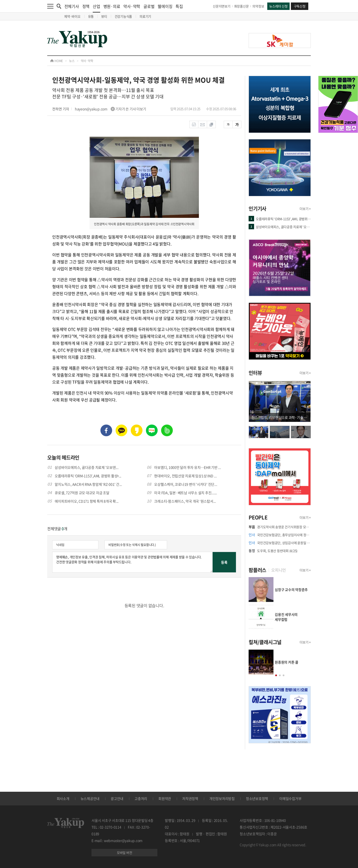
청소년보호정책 (257, 798)
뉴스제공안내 (90, 798)
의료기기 (145, 16)
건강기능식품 (123, 16)
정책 (86, 6)
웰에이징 (165, 6)
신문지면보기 (222, 6)
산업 (96, 8)
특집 (179, 6)
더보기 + (305, 209)
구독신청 (300, 6)
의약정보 (258, 6)
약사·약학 (132, 6)
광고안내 (117, 798)
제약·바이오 (72, 16)
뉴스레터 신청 (278, 6)
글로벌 (149, 6)
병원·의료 (112, 6)
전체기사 (72, 6)
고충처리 (141, 798)
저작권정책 (190, 798)
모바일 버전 (125, 852)
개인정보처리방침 (222, 798)
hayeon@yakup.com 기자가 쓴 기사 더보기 (111, 109)
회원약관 (165, 798)
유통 (91, 16)
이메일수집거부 (290, 798)
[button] (276, 675)
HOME (57, 61)
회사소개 (63, 798)
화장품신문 (242, 6)
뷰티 (104, 16)
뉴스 (72, 61)
